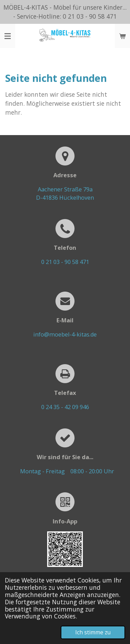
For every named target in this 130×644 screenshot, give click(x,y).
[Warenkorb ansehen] (122, 36)
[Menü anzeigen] (8, 36)
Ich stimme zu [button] (93, 632)
